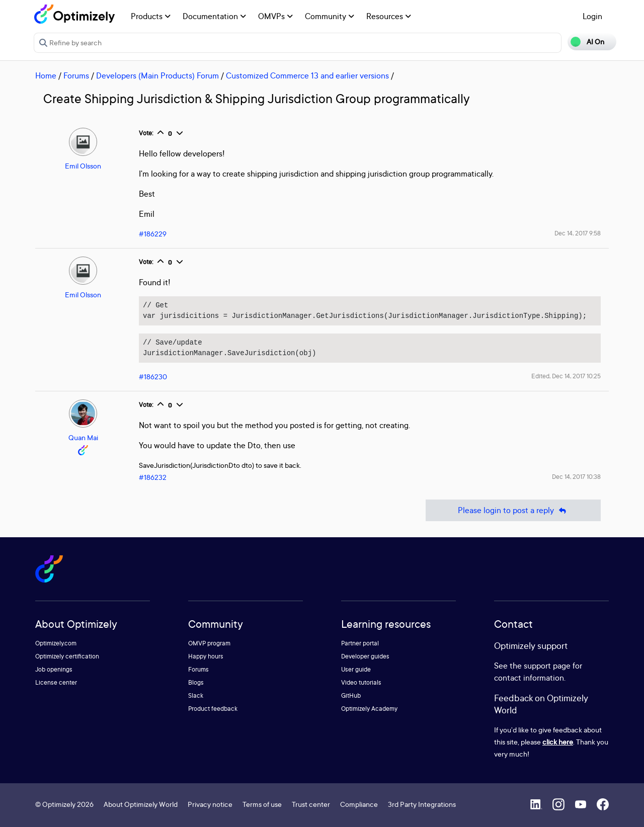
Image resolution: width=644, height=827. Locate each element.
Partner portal (360, 643)
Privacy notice (210, 804)
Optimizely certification (67, 656)
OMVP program (209, 643)
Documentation (214, 16)
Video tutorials (361, 682)
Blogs (196, 682)
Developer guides (365, 656)
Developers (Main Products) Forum (157, 75)
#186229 (153, 234)
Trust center (311, 804)
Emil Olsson (83, 166)
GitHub (351, 695)
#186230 (153, 377)
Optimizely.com (56, 643)
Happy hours (206, 656)
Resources (389, 16)
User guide (356, 669)
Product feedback (213, 709)
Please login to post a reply (513, 510)
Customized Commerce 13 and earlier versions (307, 75)
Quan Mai (83, 437)
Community (330, 16)
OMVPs (275, 16)
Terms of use (262, 804)
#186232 (153, 477)
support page (547, 666)
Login (592, 16)
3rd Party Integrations (422, 804)
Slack (196, 695)
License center (56, 682)
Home (46, 75)
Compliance (359, 804)
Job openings (54, 669)
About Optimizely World (141, 804)
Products (151, 16)
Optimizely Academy (369, 709)
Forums (76, 75)
